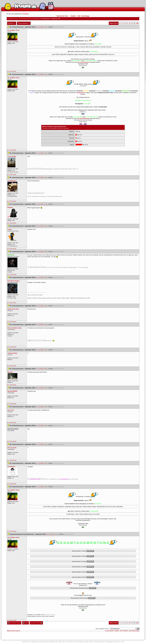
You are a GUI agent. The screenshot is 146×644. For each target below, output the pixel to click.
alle (137, 23)
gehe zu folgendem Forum (102, 629)
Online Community (99, 642)
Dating (91, 642)
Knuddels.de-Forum (13, 19)
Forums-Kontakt (109, 631)
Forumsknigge (85, 16)
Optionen (12, 23)
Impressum (117, 642)
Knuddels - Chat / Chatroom (121, 631)
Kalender (73, 16)
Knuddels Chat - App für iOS (57, 642)
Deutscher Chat (27, 642)
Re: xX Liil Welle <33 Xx (41, 27)
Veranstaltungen (35, 19)
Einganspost (81, 93)
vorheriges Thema (14, 623)
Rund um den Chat (24, 19)
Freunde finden (70, 642)
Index (25, 623)
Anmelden (25, 14)
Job (122, 642)
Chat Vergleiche (109, 642)
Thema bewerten (24, 23)
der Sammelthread (83, 62)
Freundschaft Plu (79, 642)
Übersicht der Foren (62, 16)
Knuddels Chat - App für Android (40, 642)
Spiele (87, 642)
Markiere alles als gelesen (14, 631)
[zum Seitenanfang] (12, 71)
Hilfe (79, 16)
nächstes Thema (36, 623)
